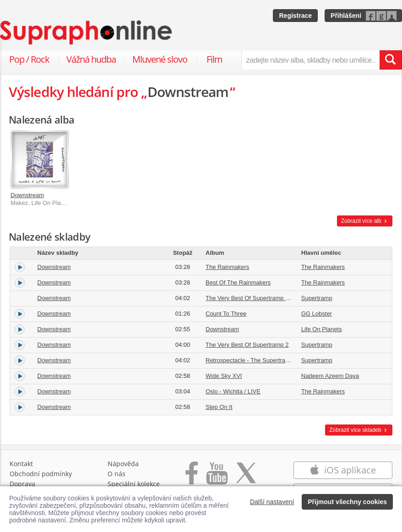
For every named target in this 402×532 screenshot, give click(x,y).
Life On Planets (322, 329)
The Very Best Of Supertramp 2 (247, 345)
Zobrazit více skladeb (359, 430)
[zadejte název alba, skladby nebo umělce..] (310, 60)
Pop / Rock (29, 59)
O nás (117, 474)
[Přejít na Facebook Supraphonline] (192, 478)
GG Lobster (317, 314)
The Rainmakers (227, 267)
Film (215, 59)
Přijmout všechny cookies (347, 502)
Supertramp (317, 298)
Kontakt (21, 464)
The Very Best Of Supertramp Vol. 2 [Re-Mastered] (273, 298)
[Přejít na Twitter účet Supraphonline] (246, 478)
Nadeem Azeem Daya (330, 376)
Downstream (27, 195)
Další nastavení (272, 502)
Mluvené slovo (160, 59)
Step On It (219, 407)
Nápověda (123, 464)
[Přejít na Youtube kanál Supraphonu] (217, 478)
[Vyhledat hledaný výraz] (391, 60)
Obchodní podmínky (41, 474)
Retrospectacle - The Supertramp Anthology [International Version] (293, 360)
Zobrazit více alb (365, 221)
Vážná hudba (91, 59)
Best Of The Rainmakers (238, 282)
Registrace (295, 16)
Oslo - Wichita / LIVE (233, 391)
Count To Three (226, 314)
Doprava (22, 484)
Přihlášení (346, 16)
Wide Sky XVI (224, 376)
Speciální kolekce (134, 484)
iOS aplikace (343, 470)
